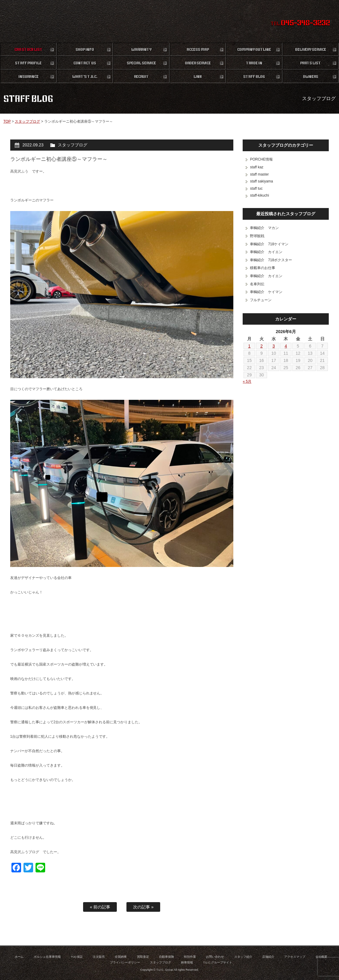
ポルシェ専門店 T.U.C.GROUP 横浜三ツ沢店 (169, 21)
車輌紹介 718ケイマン (269, 244)
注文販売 (99, 957)
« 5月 (247, 381)
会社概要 (322, 957)
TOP (7, 121)
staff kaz (257, 167)
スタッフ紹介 (243, 957)
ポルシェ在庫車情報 (47, 957)
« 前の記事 (100, 907)
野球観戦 (257, 236)
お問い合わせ (215, 957)
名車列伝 (257, 284)
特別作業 (190, 957)
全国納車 (121, 957)
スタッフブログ (27, 121)
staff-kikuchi (259, 195)
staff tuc (256, 188)
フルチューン (261, 300)
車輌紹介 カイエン (266, 252)
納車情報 (187, 962)
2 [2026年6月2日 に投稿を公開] (262, 346)
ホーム (19, 957)
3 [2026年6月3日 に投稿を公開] (274, 346)
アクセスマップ (295, 957)
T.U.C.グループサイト (218, 962)
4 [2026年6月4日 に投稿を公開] (286, 346)
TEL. (300, 23)
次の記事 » (143, 907)
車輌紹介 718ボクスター (271, 260)
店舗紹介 (268, 957)
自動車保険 (166, 957)
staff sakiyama (261, 181)
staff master (259, 174)
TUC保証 (77, 957)
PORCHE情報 (261, 159)
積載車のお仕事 (263, 268)
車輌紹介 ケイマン (266, 292)
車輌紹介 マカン (264, 228)
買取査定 (143, 957)
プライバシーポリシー (125, 962)
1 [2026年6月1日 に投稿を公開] (249, 346)
